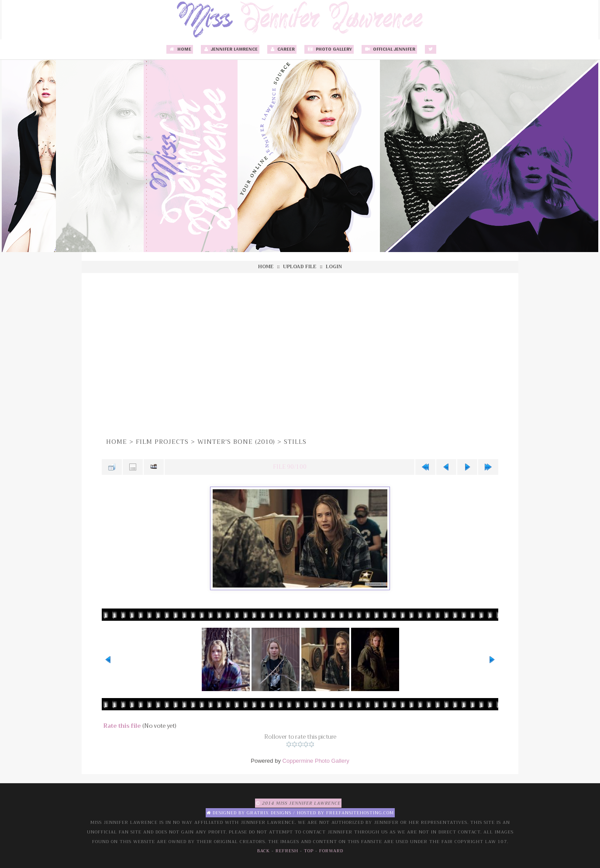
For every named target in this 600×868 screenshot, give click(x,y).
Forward (331, 851)
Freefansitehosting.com (360, 813)
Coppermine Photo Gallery (316, 761)
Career (282, 49)
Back (264, 851)
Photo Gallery (329, 49)
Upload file (300, 267)
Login (334, 267)
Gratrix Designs (269, 813)
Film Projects (162, 442)
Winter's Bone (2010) (236, 442)
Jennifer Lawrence (230, 49)
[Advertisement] (300, 354)
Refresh (287, 851)
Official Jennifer (389, 49)
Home (180, 49)
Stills (295, 442)
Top (309, 851)
